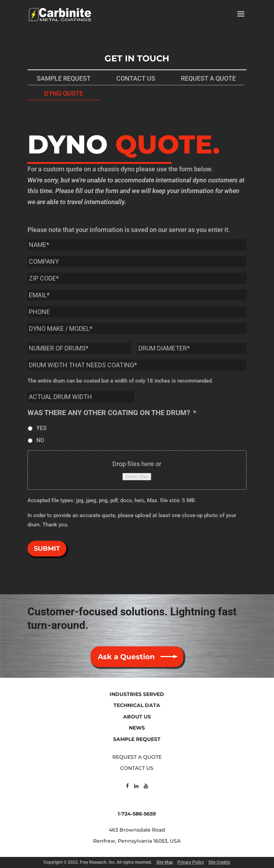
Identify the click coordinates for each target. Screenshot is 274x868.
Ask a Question (126, 657)
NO (40, 440)
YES (42, 428)
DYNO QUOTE (64, 93)
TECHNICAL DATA (137, 705)
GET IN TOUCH (137, 58)
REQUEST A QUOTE (208, 78)
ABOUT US (137, 717)
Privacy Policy (191, 862)
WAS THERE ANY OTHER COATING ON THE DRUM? (112, 413)
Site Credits (219, 862)
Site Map (165, 862)
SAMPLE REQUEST (64, 78)
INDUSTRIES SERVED (137, 694)
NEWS (137, 728)
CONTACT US (136, 78)
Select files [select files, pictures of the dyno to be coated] (137, 477)
